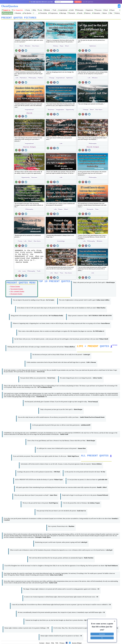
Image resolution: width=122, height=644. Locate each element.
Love (41, 10)
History (117, 13)
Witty (35, 10)
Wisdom (47, 10)
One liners (36, 47)
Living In (33, 147)
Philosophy (80, 10)
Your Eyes (26, 147)
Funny (28, 10)
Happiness (90, 10)
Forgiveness (54, 13)
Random (18, 13)
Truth (55, 10)
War (111, 13)
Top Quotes (28, 13)
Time (97, 210)
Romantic (72, 13)
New (35, 13)
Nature (105, 13)
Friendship (43, 13)
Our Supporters (18, 10)
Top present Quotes (17, 290)
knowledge (61, 242)
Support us (7, 10)
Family (80, 13)
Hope (62, 47)
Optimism (93, 47)
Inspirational (63, 10)
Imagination (60, 110)
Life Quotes (115, 346)
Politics (40, 78)
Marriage (63, 13)
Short (106, 10)
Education (97, 13)
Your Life (30, 114)
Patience (88, 13)
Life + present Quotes (17, 293)
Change (52, 78)
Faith (72, 10)
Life (17, 78)
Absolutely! (102, 634)
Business (51, 110)
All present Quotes (16, 295)
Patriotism (23, 78)
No (102, 638)
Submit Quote (8, 13)
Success (99, 10)
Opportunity (70, 110)
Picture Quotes (15, 288)
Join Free (78, 2)
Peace (113, 10)
